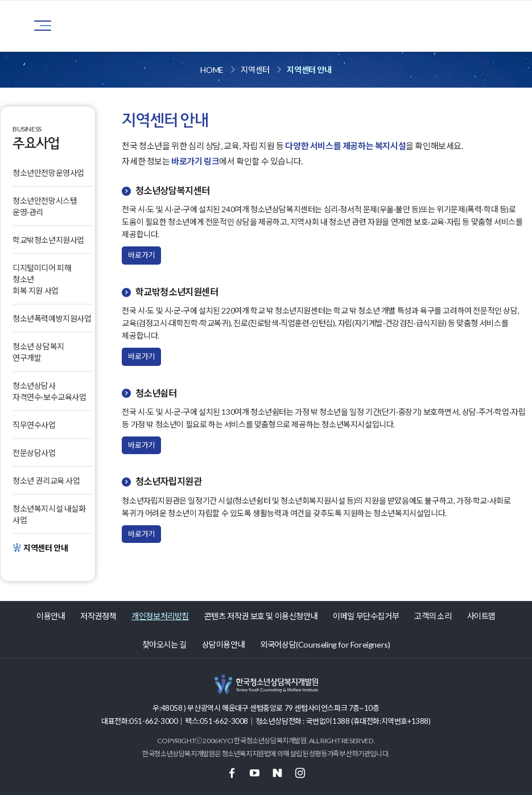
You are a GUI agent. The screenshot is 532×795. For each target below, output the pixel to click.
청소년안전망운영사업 (48, 173)
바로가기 (141, 255)
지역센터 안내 (309, 70)
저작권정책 (98, 616)
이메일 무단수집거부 (366, 616)
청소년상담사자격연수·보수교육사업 (50, 391)
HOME (212, 70)
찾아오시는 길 (164, 644)
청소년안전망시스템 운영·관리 (45, 206)
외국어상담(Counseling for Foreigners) (325, 644)
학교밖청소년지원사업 (48, 240)
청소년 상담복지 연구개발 (38, 352)
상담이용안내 (224, 644)
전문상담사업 (34, 453)
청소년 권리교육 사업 (46, 481)
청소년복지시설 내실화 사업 (49, 514)
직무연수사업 (34, 425)
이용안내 (51, 616)
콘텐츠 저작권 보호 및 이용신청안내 (261, 616)
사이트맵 (481, 616)
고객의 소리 (433, 616)
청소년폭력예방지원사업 (52, 318)
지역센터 (255, 70)
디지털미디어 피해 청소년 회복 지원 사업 (42, 279)
